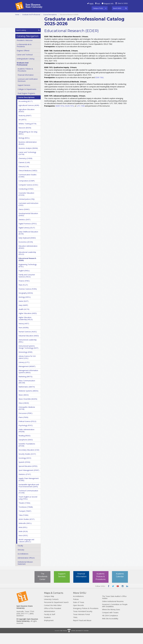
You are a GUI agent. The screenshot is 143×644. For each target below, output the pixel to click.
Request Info (109, 4)
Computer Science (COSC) (28, 196)
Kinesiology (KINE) (25, 363)
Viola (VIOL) (23, 538)
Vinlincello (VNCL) (25, 534)
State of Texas (79, 613)
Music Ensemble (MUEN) (28, 410)
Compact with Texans (110, 623)
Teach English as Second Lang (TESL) (28, 509)
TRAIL (75, 628)
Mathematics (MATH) (27, 398)
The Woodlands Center (43, 587)
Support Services (24, 96)
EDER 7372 (60, 117)
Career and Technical (26, 15)
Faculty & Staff (50, 625)
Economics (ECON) (26, 253)
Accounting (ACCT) (26, 112)
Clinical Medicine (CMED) (28, 181)
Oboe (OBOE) (24, 414)
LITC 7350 (81, 117)
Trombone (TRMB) (26, 518)
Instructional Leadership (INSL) (28, 352)
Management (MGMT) (27, 377)
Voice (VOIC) (23, 546)
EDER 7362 (99, 88)
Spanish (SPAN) (24, 473)
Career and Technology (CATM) (27, 164)
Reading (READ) (25, 446)
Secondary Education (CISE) (29, 461)
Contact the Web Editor (53, 616)
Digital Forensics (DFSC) (28, 234)
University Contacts (51, 610)
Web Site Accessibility (110, 629)
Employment (49, 631)
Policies (76, 610)
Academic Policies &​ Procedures (25, 81)
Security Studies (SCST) (27, 465)
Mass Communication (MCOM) (27, 392)
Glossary (21, 560)
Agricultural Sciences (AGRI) (29, 116)
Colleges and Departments (29, 20)
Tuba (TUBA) (23, 526)
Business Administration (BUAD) (28, 154)
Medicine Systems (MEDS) (28, 402)
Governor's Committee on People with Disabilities (115, 616)
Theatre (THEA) (24, 514)
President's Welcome (25, 51)
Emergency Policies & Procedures (86, 619)
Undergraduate (47, 15)
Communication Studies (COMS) (28, 186)
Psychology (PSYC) (26, 436)
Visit (98, 4)
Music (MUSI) (24, 406)
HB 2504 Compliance (110, 626)
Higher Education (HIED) (28, 324)
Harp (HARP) (23, 316)
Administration (49, 622)
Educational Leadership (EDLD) (27, 264)
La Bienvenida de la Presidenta (24, 56)
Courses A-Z (110, 15)
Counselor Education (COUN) (26, 205)
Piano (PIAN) (23, 428)
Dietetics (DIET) (25, 230)
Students (47, 628)
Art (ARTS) (22, 130)
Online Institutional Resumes (113, 612)
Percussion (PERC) (25, 424)
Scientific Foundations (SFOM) (27, 456)
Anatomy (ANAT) (25, 126)
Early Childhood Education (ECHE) (28, 244)
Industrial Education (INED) (29, 346)
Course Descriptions (50, 25)
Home (17, 25)
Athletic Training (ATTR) (27, 134)
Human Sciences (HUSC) (28, 342)
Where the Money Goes (111, 620)
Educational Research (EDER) (27, 270)
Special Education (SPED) (28, 477)
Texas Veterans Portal (81, 625)
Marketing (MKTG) (25, 387)
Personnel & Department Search (56, 613)
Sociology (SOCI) (25, 469)
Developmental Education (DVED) (28, 225)
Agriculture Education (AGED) (27, 121)
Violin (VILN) (23, 542)
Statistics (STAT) (25, 485)
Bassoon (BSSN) (25, 139)
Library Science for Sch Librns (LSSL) (27, 368)
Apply (91, 4)
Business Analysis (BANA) (28, 159)
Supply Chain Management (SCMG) (29, 490)
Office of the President (53, 619)
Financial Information (26, 86)
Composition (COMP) (27, 192)
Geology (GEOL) (25, 308)
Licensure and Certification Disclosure (28, 91)
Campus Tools (98, 8)
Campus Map (49, 607)
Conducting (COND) (26, 200)
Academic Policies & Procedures (101, 587)
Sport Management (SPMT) (29, 481)
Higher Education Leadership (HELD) (26, 329)
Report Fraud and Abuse (82, 631)
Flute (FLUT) (23, 296)
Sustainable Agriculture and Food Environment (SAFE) (29, 496)
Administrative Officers (26, 569)
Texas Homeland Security (83, 622)
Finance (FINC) (24, 292)
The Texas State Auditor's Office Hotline (114, 608)
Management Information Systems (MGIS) (28, 382)
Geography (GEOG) (26, 304)
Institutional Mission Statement (25, 574)
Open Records (78, 616)
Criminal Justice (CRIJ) (27, 210)
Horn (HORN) (24, 338)
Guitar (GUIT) (24, 312)
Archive (49, 20)
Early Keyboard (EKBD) (27, 249)
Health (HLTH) (24, 320)
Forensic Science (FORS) (28, 300)
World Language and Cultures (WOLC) (26, 551)
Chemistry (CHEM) (25, 169)
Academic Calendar (120, 586)
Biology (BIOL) (24, 149)
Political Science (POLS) (27, 432)
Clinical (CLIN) (24, 177)
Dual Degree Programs (26, 104)
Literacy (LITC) (24, 373)
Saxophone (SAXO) (26, 450)
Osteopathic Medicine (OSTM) (27, 419)
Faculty (20, 556)
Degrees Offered (23, 61)
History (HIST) (24, 334)
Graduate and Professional (71, 15)
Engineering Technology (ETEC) (28, 276)
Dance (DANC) (24, 220)
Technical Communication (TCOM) (28, 502)
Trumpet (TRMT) (25, 522)
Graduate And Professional (31, 25)
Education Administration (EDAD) (28, 258)
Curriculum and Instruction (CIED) (28, 215)
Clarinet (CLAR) (24, 173)
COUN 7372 (69, 117)
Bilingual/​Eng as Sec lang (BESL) (28, 144)
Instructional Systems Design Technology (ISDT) (28, 358)
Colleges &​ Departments (27, 100)
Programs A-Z (95, 15)
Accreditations (23, 565)
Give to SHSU (123, 3)
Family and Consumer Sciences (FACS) (27, 286)
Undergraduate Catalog (25, 69)
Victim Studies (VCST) (27, 530)
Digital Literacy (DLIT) (27, 238)
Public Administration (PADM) (26, 441)
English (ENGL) (24, 281)
